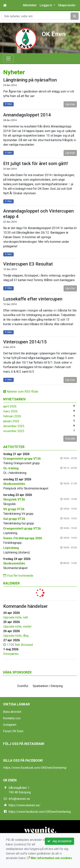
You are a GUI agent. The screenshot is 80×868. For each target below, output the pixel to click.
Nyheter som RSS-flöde (21, 392)
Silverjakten (11, 654)
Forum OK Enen (13, 731)
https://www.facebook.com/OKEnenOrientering (35, 768)
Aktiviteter (30, 5)
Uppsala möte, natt (16, 617)
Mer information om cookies (50, 858)
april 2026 (10, 406)
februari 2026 (12, 416)
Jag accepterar (59, 841)
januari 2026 (11, 421)
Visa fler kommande (18, 576)
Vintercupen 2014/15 (25, 342)
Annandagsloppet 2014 (27, 115)
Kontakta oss (12, 718)
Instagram (10, 725)
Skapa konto (67, 5)
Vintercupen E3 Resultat (28, 264)
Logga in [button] (46, 5)
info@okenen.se (19, 799)
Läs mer (70, 104)
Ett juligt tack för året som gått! (36, 164)
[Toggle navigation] (8, 58)
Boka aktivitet (12, 712)
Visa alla (70, 439)
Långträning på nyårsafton (30, 80)
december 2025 (14, 426)
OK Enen (54, 34)
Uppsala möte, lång (16, 636)
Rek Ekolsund (24, 645)
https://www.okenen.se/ (25, 805)
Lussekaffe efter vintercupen (33, 299)
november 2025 (14, 431)
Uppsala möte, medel (17, 626)
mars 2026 (10, 411)
